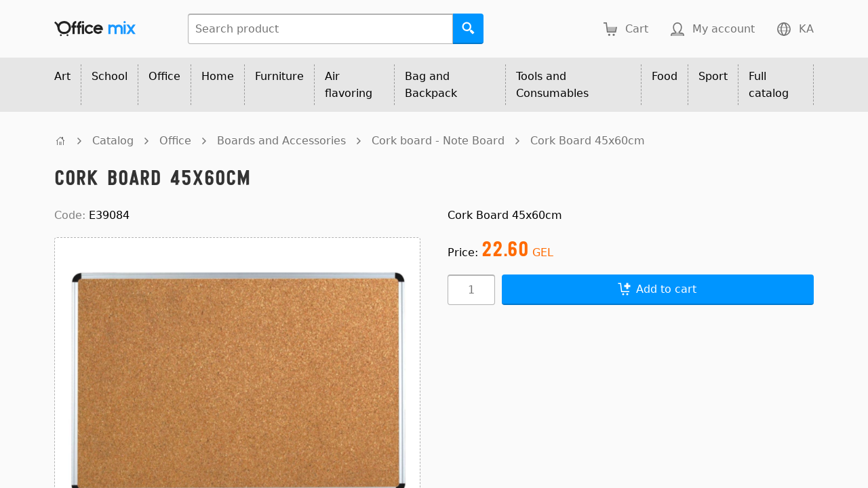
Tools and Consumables (552, 85)
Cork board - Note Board (438, 141)
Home (218, 76)
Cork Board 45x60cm (588, 141)
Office (164, 76)
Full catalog (769, 85)
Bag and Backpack (431, 85)
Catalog (113, 141)
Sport (713, 76)
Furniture (279, 76)
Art (62, 76)
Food (665, 76)
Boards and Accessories (281, 141)
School (110, 76)
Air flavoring (349, 85)
